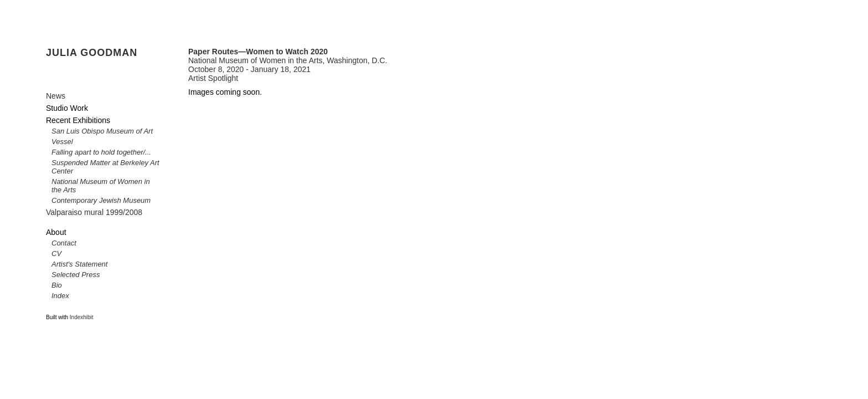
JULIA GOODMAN (92, 53)
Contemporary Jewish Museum (101, 200)
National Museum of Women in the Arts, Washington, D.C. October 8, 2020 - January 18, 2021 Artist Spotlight (288, 65)
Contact (64, 243)
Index (60, 296)
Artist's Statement (79, 264)
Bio (57, 285)
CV (56, 254)
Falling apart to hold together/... (101, 152)
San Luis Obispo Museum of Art (102, 131)
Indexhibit (82, 317)
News (56, 96)
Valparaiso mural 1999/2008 (94, 212)
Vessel (62, 142)
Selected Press (76, 275)
